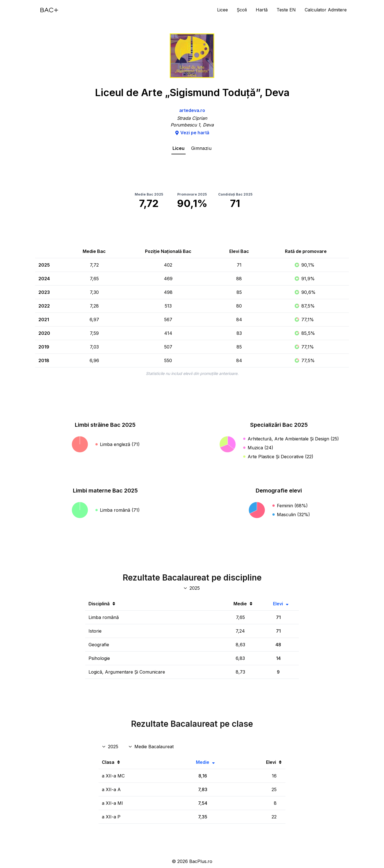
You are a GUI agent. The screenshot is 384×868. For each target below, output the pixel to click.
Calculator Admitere (326, 10)
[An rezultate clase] (111, 747)
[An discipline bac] (192, 588)
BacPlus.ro (201, 861)
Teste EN (286, 10)
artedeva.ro (192, 110)
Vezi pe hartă (192, 133)
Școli (242, 10)
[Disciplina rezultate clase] (152, 747)
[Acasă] (49, 10)
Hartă (262, 10)
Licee (222, 10)
